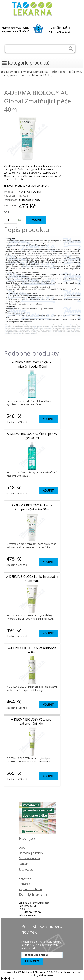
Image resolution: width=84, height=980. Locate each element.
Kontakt (24, 864)
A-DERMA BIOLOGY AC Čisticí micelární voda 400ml (32, 364)
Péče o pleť (58, 72)
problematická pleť (40, 75)
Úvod (22, 847)
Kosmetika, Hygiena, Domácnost (27, 72)
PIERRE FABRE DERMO (30, 192)
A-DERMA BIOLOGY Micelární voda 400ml (32, 650)
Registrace (8, 31)
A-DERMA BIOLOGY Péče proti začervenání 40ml (32, 721)
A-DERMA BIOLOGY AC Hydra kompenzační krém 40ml (32, 507)
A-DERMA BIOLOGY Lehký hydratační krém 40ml (32, 579)
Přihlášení (23, 31)
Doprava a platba (29, 858)
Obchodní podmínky (31, 853)
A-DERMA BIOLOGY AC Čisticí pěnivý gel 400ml (32, 436)
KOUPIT (36, 220)
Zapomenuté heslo (30, 889)
